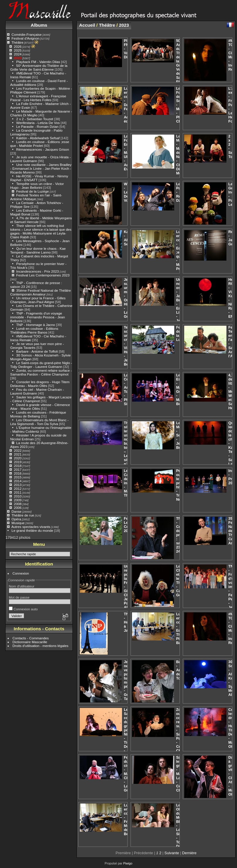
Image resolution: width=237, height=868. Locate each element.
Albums (39, 25)
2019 (18, 462)
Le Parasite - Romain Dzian (37, 126)
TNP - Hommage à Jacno (36, 325)
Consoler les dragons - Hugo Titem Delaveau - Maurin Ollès (40, 384)
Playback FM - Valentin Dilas (38, 62)
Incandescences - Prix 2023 (37, 271)
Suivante (172, 853)
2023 (18, 58)
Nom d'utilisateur (22, 586)
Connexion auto (23, 609)
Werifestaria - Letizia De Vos (38, 123)
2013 (18, 485)
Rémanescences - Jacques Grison (43, 149)
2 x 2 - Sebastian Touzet (35, 119)
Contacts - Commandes (31, 638)
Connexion (21, 573)
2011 (18, 492)
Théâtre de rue (23, 515)
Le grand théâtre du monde (32, 530)
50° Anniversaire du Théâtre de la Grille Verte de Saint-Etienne (39, 67)
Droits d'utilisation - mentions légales (41, 646)
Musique (18, 523)
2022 (18, 450)
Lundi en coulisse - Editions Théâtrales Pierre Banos (34, 330)
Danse (16, 511)
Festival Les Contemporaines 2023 (43, 275)
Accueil (87, 25)
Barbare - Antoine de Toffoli (37, 351)
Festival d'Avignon (25, 38)
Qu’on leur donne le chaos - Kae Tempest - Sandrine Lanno (38, 250)
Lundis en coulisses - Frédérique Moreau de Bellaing (38, 414)
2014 (18, 481)
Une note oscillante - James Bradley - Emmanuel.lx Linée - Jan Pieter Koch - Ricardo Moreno (41, 168)
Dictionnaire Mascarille (30, 642)
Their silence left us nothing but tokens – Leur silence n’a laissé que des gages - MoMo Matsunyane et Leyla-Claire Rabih (41, 231)
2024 (18, 54)
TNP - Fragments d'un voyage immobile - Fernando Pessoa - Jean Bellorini (38, 317)
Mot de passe (19, 597)
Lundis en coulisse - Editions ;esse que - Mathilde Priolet (40, 144)
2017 (18, 469)
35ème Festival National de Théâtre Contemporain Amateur (41, 292)
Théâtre (17, 42)
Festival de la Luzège (32, 191)
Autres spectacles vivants (31, 527)
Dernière (189, 853)
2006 (18, 508)
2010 (18, 496)
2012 (18, 489)
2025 (18, 50)
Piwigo (128, 863)
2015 (18, 477)
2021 (18, 454)
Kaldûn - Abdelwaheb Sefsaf (38, 138)
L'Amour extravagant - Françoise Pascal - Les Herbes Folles (38, 98)
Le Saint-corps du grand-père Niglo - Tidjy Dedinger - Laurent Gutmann (41, 365)
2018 (18, 466)
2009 (18, 500)
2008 (18, 504)
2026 (18, 46)
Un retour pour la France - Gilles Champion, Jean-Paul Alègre (38, 300)
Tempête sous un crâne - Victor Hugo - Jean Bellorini (37, 186)
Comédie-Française (27, 34)
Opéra (16, 519)
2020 (18, 458)
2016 (18, 473)
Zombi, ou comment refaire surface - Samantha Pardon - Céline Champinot (41, 372)
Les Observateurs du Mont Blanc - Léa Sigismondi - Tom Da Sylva (39, 422)
